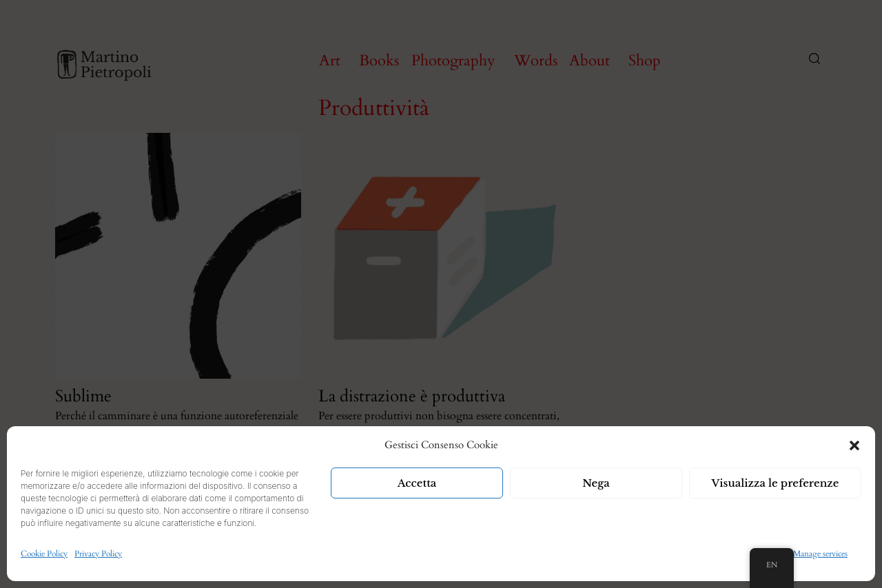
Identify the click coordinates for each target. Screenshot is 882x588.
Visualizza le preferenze (776, 483)
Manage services (820, 554)
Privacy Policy (98, 554)
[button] (854, 445)
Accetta (417, 483)
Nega (596, 483)
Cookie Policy (44, 554)
